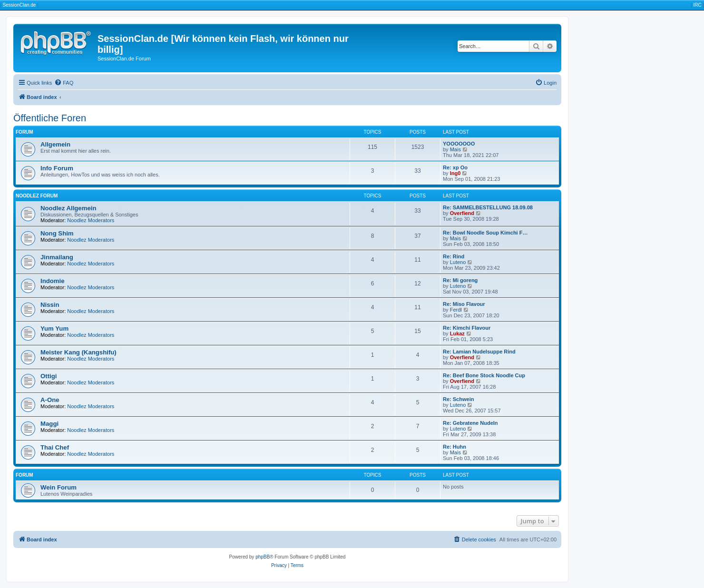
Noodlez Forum (37, 196)
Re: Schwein (458, 399)
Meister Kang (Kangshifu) (78, 352)
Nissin (50, 305)
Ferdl (456, 310)
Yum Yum (54, 328)
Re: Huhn (455, 447)
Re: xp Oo (455, 167)
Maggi (49, 424)
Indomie (53, 281)
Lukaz (457, 333)
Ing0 (455, 173)
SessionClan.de (19, 5)
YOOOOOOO (459, 144)
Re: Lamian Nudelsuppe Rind (479, 352)
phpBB (263, 557)
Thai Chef (55, 447)
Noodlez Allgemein (68, 208)
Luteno (458, 262)
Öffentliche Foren (50, 118)
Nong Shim (57, 233)
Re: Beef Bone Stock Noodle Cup (484, 375)
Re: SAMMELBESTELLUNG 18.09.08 (488, 207)
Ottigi (49, 376)
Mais (455, 149)
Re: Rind (454, 256)
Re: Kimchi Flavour (467, 328)
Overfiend (462, 213)
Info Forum (57, 168)
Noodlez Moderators (91, 220)
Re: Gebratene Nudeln (470, 423)
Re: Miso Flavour (464, 304)
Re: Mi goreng (460, 280)
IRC (697, 5)
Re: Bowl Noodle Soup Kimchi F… (485, 233)
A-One (50, 400)
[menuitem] (64, 83)
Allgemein (55, 144)
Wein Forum (59, 487)
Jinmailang (57, 257)
